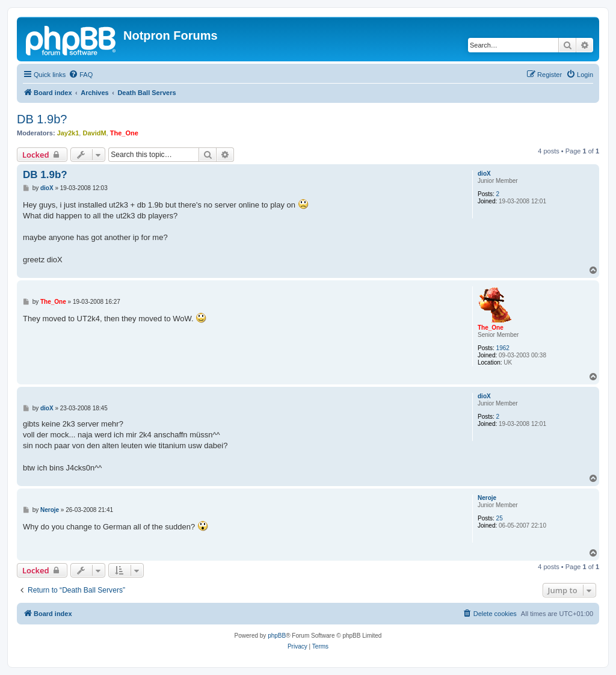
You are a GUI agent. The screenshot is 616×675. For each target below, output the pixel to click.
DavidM (94, 133)
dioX (484, 174)
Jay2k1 (68, 133)
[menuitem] (81, 75)
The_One (124, 133)
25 (500, 518)
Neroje (487, 498)
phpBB (277, 636)
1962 (503, 348)
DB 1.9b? (42, 119)
